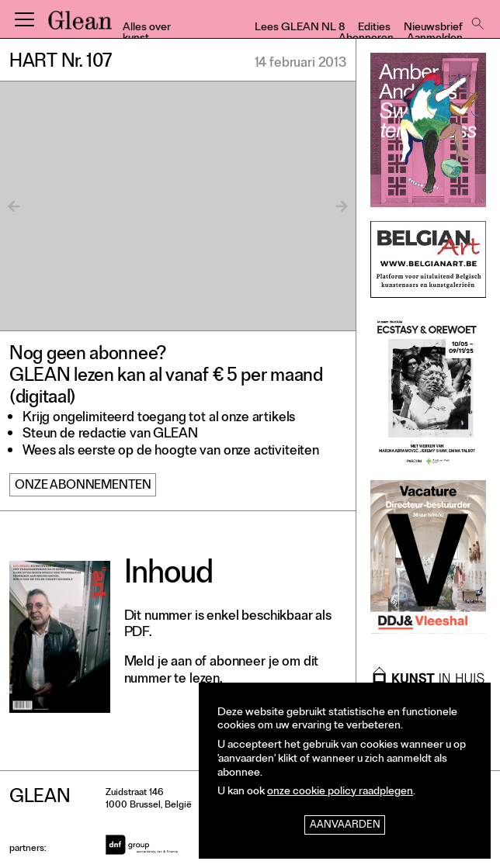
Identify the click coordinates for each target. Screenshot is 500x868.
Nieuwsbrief (433, 28)
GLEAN (80, 26)
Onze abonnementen (83, 486)
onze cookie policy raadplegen (340, 792)
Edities (374, 28)
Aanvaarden (345, 826)
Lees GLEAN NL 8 (300, 28)
